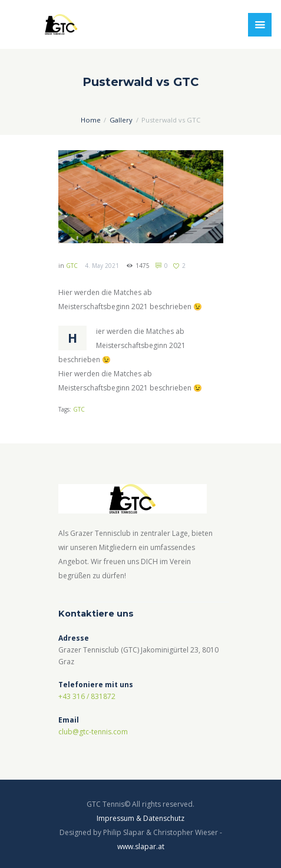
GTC (72, 266)
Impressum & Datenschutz (140, 818)
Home (91, 120)
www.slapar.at (141, 847)
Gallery (121, 120)
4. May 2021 (102, 266)
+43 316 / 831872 (87, 696)
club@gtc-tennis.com (93, 732)
